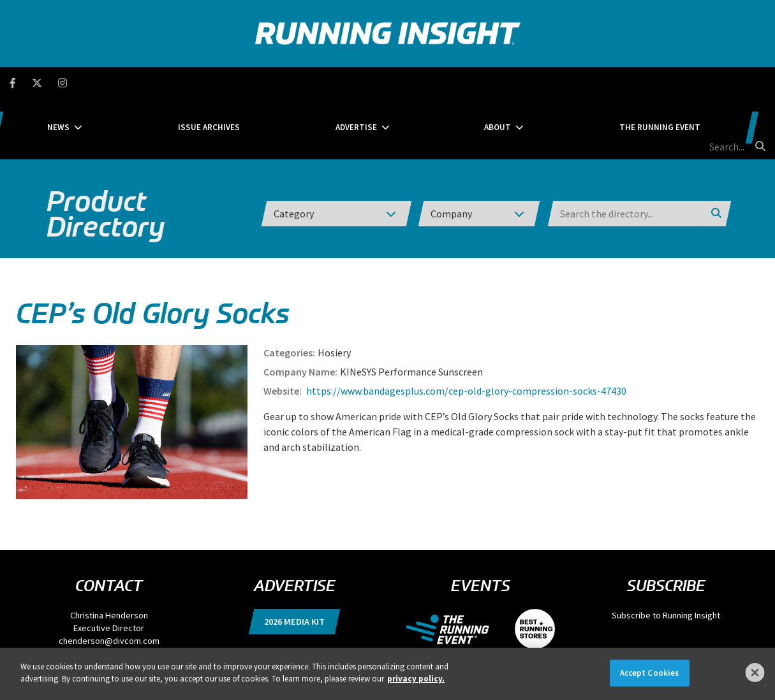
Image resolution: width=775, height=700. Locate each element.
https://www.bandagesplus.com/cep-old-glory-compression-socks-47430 (465, 330)
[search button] (758, 82)
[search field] (702, 83)
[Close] (755, 673)
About (469, 83)
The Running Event (590, 83)
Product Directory (106, 153)
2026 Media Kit (294, 561)
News (154, 83)
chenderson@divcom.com (109, 580)
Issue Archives (263, 83)
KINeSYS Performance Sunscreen (411, 311)
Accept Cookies (650, 673)
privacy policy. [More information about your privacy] (416, 679)
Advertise (369, 83)
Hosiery (334, 292)
